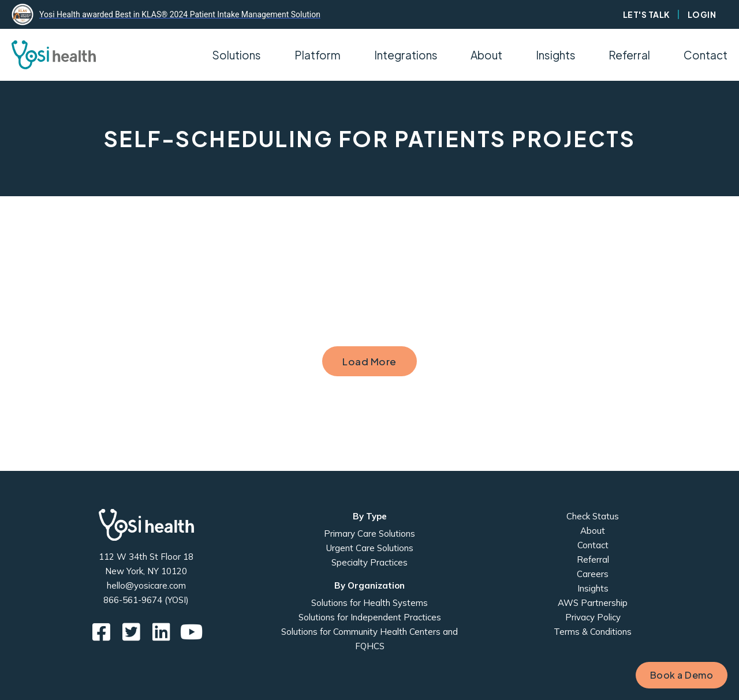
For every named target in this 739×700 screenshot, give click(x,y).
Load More (369, 361)
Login (702, 14)
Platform (318, 55)
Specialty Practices (369, 562)
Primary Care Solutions (369, 534)
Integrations (406, 55)
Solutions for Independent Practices (370, 617)
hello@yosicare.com (146, 585)
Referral (629, 55)
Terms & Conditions (593, 632)
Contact (706, 55)
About (593, 531)
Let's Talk (647, 14)
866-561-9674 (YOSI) (146, 600)
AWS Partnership (593, 603)
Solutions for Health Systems (369, 603)
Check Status (593, 516)
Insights (556, 55)
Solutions (236, 55)
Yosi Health (146, 525)
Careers (593, 574)
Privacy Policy (593, 617)
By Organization (369, 585)
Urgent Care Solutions (370, 548)
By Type (370, 516)
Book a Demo (682, 675)
